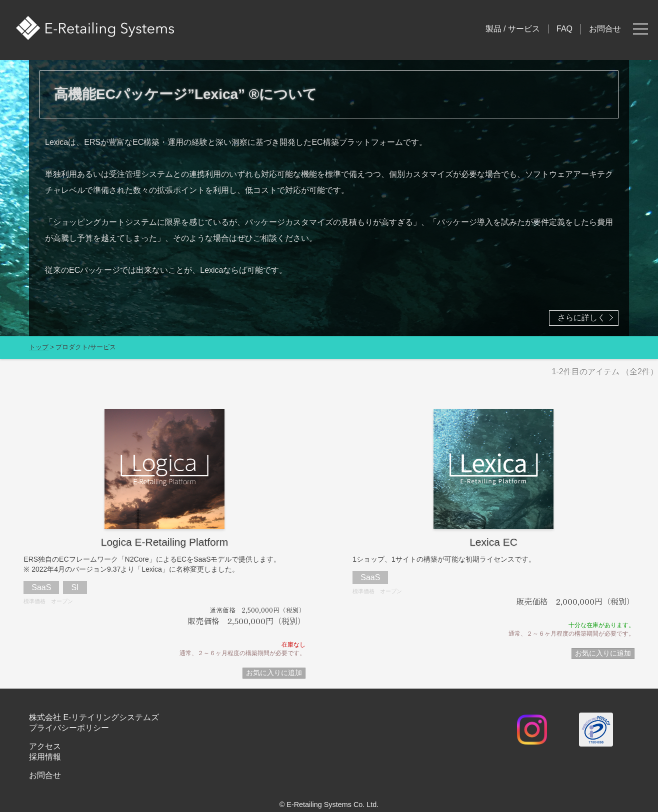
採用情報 (45, 757)
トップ (39, 347)
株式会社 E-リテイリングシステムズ (94, 717)
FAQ (564, 29)
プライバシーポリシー (69, 728)
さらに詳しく (581, 318)
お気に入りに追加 (274, 673)
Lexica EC (493, 542)
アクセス (45, 746)
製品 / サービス (513, 29)
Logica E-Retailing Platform (164, 542)
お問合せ (605, 29)
